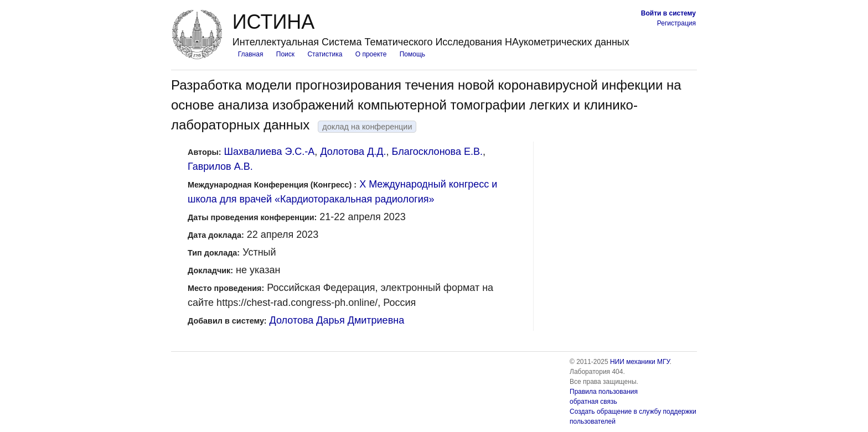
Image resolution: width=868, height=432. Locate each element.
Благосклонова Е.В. (437, 152)
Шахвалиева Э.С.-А (270, 152)
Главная (251, 54)
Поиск (285, 54)
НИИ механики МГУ (640, 362)
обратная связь (593, 402)
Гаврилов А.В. (220, 166)
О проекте (371, 54)
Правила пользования (604, 392)
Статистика (325, 54)
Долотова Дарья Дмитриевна (337, 320)
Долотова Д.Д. (353, 152)
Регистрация (676, 23)
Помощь (412, 54)
